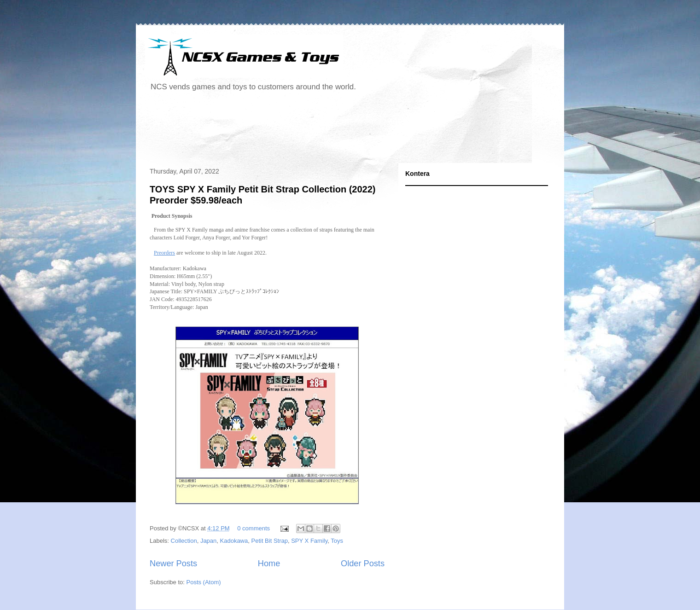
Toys (337, 541)
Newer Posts (173, 564)
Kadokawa (234, 541)
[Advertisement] (313, 131)
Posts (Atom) (204, 582)
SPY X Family (309, 541)
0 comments (254, 528)
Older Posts (363, 564)
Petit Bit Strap (269, 541)
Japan (208, 541)
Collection (184, 541)
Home (269, 564)
